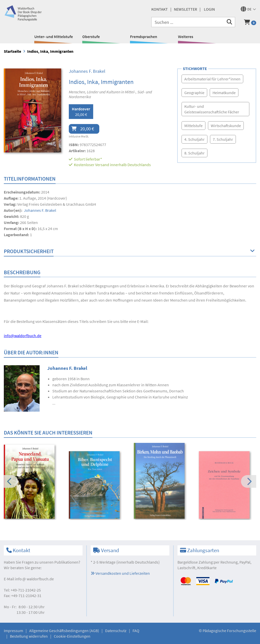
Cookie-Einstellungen (72, 636)
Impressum (13, 631)
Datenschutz (116, 631)
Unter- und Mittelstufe (54, 37)
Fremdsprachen (144, 37)
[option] (33, 482)
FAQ (136, 631)
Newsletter (185, 9)
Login (209, 9)
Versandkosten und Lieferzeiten (120, 573)
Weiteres (186, 37)
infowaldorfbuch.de (34, 579)
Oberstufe (91, 37)
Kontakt (160, 9)
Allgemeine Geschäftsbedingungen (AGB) (64, 631)
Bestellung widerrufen (29, 636)
